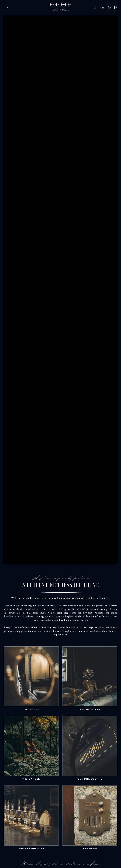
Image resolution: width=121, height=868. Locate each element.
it (95, 7)
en (102, 7)
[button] (7, 7)
